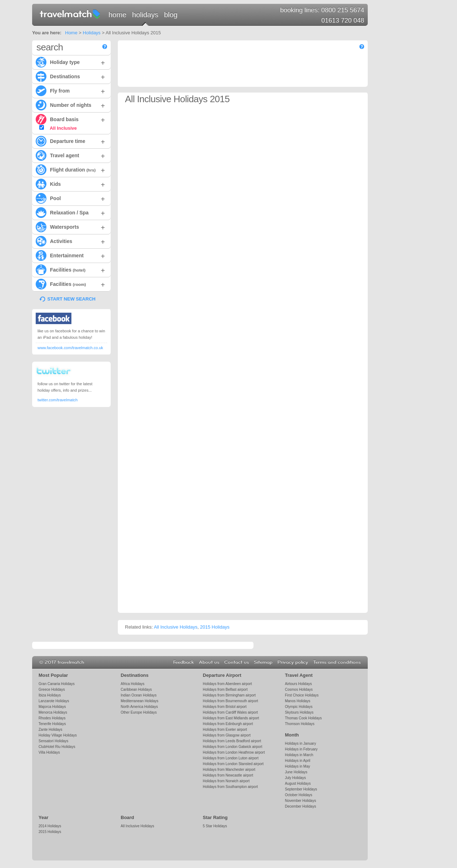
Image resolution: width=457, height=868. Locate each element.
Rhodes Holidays (52, 718)
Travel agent (70, 155)
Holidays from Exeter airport (225, 730)
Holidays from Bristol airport (225, 707)
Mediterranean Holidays (139, 701)
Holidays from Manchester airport (229, 770)
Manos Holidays (298, 701)
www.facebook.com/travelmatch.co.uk (70, 348)
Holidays (145, 15)
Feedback (184, 662)
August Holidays (298, 783)
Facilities (70, 269)
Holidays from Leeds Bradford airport (232, 741)
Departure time (70, 141)
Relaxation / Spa (70, 212)
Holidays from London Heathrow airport (234, 752)
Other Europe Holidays (139, 712)
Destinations (70, 76)
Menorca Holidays (53, 712)
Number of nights (70, 105)
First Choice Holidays (302, 695)
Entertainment (70, 255)
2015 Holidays (215, 627)
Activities (70, 241)
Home (117, 15)
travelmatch (70, 14)
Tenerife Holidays (52, 724)
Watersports (70, 227)
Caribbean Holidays (136, 690)
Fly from (70, 90)
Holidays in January (300, 743)
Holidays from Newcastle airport (228, 775)
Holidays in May (297, 766)
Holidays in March (299, 755)
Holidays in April (298, 761)
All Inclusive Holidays (176, 627)
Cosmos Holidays (299, 690)
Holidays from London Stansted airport (233, 764)
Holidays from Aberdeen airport (227, 684)
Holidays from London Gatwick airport (232, 747)
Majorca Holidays (52, 707)
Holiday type (70, 62)
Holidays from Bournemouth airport (230, 701)
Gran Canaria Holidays (57, 684)
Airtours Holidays (298, 684)
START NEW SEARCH (72, 299)
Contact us (237, 662)
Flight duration (70, 169)
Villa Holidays (49, 752)
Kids (70, 184)
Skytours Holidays (299, 712)
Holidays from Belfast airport (225, 690)
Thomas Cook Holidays (303, 718)
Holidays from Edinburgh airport (228, 724)
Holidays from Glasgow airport (227, 735)
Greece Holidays (52, 690)
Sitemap (263, 662)
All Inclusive (58, 128)
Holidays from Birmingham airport (229, 695)
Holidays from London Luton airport (231, 758)
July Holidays (295, 778)
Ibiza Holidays (50, 695)
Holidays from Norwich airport (226, 781)
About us (209, 662)
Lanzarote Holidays (54, 701)
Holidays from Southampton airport (230, 787)
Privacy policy (293, 662)
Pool (70, 198)
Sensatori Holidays (53, 741)
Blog (171, 15)
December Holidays (300, 806)
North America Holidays (139, 707)
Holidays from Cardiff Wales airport (230, 712)
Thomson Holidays (300, 724)
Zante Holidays (51, 730)
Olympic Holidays (299, 707)
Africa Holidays (133, 684)
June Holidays (296, 772)
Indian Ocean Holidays (139, 695)
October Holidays (299, 795)
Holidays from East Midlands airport (231, 718)
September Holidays (301, 789)
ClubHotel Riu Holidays (57, 747)
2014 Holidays (50, 826)
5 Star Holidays (215, 826)
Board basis (70, 119)
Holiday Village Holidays (58, 735)
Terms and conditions (337, 662)
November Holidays (300, 801)
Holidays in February (301, 749)
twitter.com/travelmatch (57, 400)
